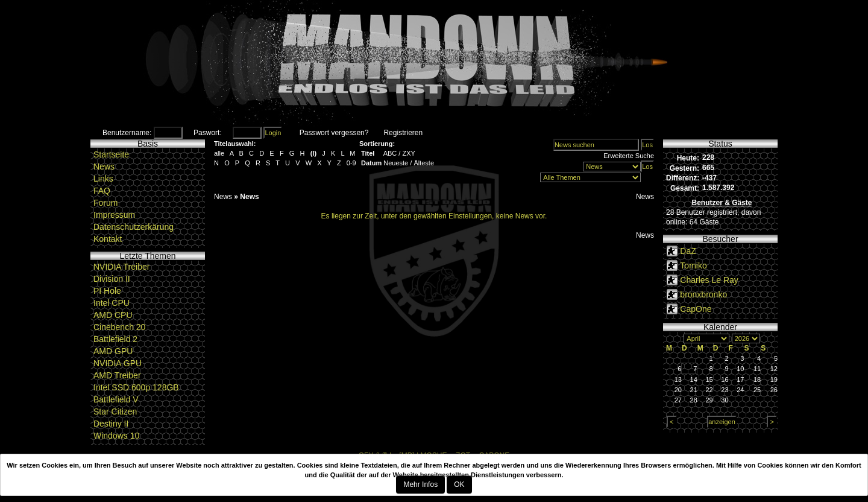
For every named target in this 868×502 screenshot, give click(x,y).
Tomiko (693, 265)
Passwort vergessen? (334, 133)
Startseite (111, 154)
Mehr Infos (420, 485)
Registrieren (403, 133)
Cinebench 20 (119, 327)
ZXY (408, 153)
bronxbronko (703, 294)
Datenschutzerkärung (134, 227)
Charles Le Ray (709, 280)
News (104, 167)
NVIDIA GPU (118, 363)
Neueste (396, 163)
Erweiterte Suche (629, 156)
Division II (112, 279)
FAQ (102, 191)
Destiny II (111, 424)
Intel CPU (112, 303)
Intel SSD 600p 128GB (136, 387)
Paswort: (208, 133)
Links (103, 179)
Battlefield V (116, 399)
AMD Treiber (117, 375)
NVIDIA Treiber (121, 267)
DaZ (688, 251)
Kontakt (108, 239)
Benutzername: (127, 133)
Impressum (114, 215)
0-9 (351, 163)
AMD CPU (113, 315)
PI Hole (107, 291)
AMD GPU (113, 351)
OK (459, 485)
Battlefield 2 (115, 339)
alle (219, 153)
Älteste (424, 163)
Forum (105, 203)
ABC (390, 153)
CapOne (696, 309)
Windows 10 (116, 436)
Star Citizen (115, 411)
